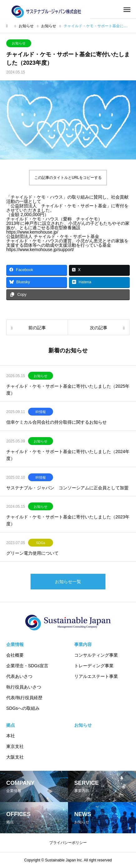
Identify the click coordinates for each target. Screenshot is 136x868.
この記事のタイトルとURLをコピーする (68, 178)
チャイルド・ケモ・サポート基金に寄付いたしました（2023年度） (68, 520)
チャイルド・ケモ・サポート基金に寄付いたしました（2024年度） (68, 455)
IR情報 (41, 412)
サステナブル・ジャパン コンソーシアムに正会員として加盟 (67, 488)
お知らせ (19, 43)
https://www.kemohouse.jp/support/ (40, 250)
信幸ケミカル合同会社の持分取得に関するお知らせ (56, 422)
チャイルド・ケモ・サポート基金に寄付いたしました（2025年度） (68, 390)
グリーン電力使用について (32, 553)
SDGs (40, 543)
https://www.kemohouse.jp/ (32, 232)
